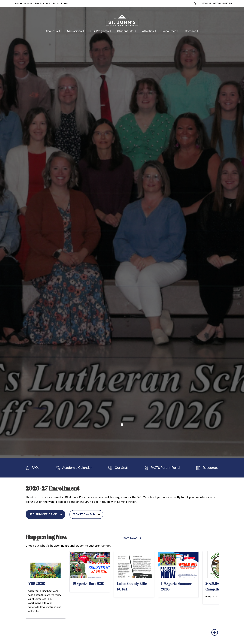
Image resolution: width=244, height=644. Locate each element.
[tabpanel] (122, 51)
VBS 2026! (37, 583)
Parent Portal (60, 3)
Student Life (127, 31)
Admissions (76, 31)
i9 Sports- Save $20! (88, 583)
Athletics (149, 31)
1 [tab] (122, 425)
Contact (192, 31)
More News (132, 538)
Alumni (28, 3)
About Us (53, 31)
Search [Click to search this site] (195, 4)
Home (18, 3)
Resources (171, 31)
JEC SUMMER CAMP (47, 514)
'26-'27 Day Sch (88, 514)
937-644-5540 (223, 3)
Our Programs (101, 31)
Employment (43, 3)
